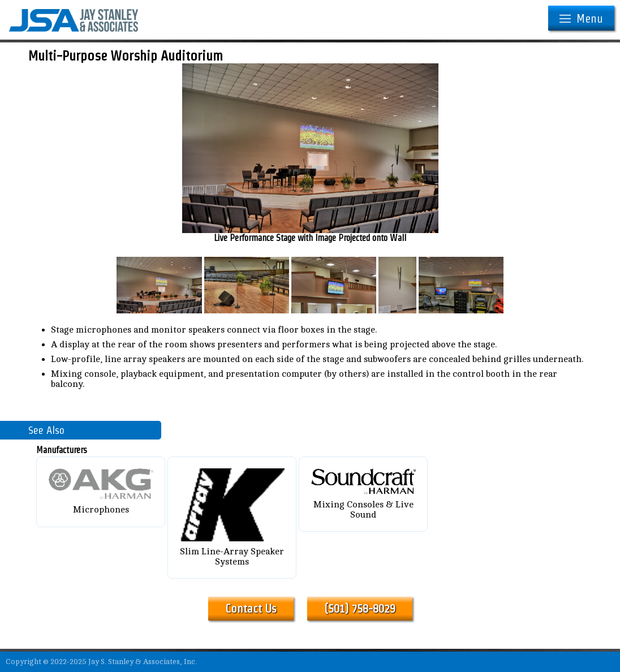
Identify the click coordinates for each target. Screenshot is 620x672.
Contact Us (251, 609)
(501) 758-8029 (360, 609)
